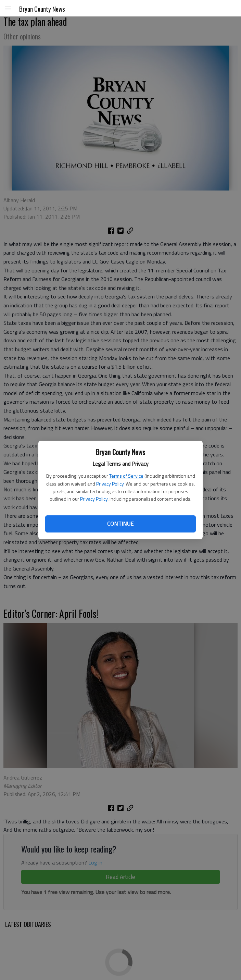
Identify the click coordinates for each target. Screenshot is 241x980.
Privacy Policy (110, 484)
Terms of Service (126, 476)
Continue (120, 524)
